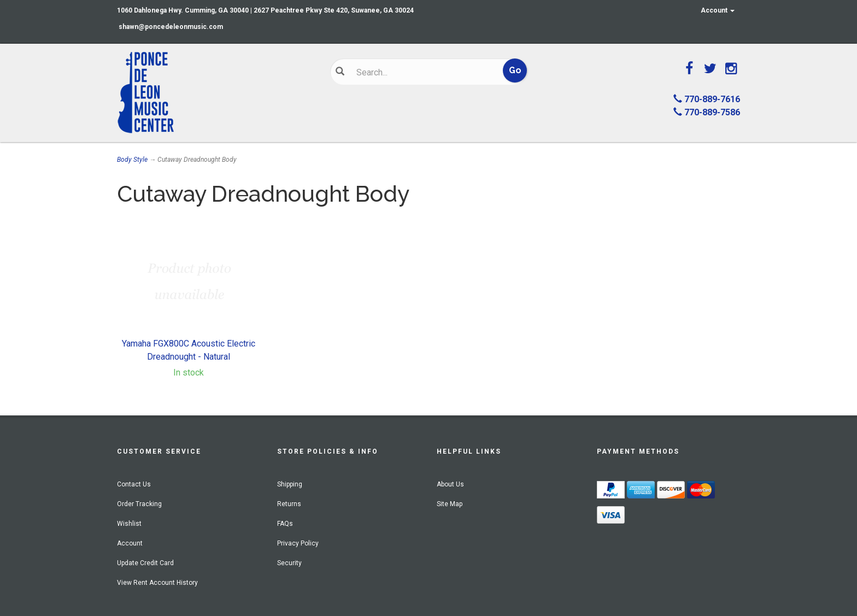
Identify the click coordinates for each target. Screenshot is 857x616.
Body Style (132, 160)
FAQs (285, 524)
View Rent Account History (157, 583)
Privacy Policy (298, 543)
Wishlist (129, 524)
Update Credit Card (145, 563)
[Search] (421, 72)
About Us (450, 484)
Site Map (450, 504)
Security (289, 563)
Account (718, 10)
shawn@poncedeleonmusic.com (171, 27)
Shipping (290, 484)
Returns (289, 504)
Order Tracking (139, 504)
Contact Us (134, 484)
